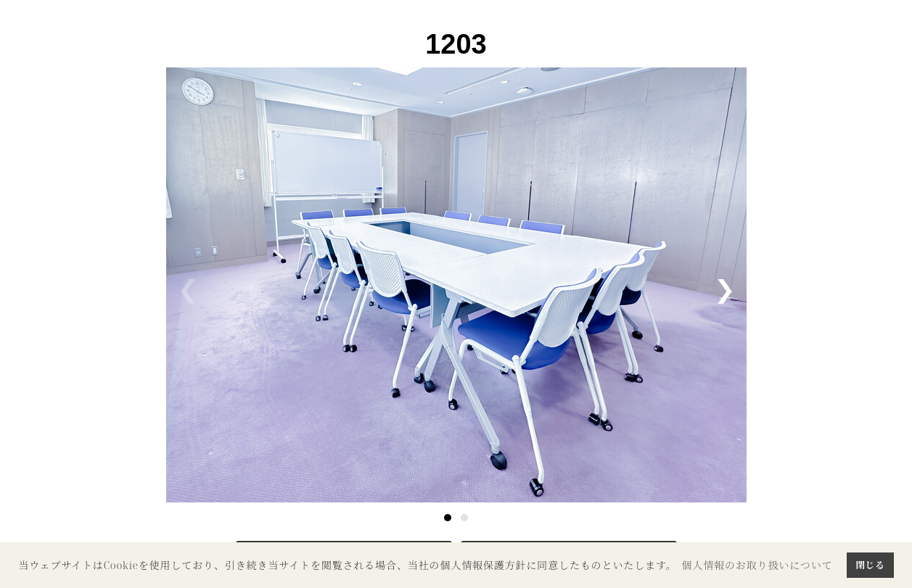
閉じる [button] (870, 565)
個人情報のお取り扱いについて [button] (757, 565)
